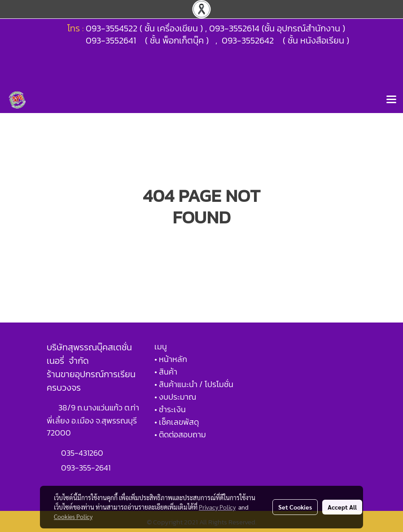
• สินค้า (166, 372)
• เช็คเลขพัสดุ (177, 422)
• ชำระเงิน (170, 409)
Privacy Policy (217, 507)
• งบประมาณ (175, 397)
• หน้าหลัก (171, 359)
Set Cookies (295, 507)
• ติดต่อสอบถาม (180, 434)
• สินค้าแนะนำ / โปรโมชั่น (194, 384)
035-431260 (83, 453)
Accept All (342, 507)
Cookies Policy (73, 516)
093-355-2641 (86, 468)
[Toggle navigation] (391, 100)
